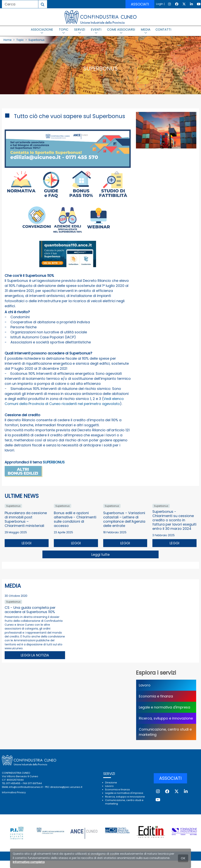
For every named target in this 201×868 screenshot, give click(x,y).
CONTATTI (163, 30)
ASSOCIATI (140, 4)
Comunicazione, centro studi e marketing (165, 732)
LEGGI (27, 543)
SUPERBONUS (54, 462)
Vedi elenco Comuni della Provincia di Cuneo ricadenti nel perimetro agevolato (64, 401)
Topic (20, 40)
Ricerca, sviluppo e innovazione (166, 718)
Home (8, 40)
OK (183, 858)
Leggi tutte (100, 555)
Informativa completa (29, 862)
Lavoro (145, 685)
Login (160, 4)
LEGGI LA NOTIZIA (35, 655)
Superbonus (37, 40)
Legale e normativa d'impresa (164, 707)
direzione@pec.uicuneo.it (66, 787)
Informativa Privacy (14, 792)
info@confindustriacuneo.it (26, 787)
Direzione (111, 783)
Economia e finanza (156, 696)
